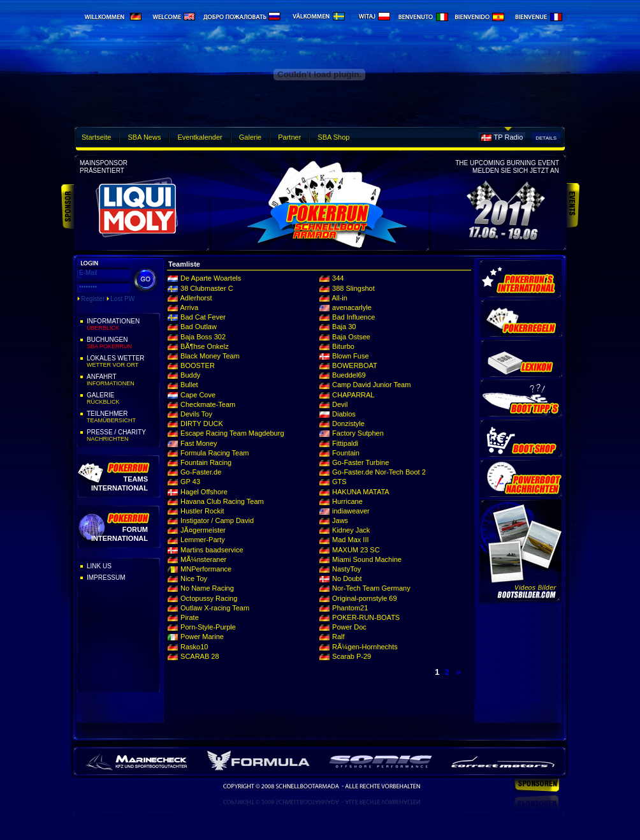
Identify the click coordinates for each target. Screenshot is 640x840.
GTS (339, 482)
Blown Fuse (350, 356)
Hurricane (347, 501)
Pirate (190, 617)
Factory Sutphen (358, 433)
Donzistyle (348, 424)
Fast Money (199, 443)
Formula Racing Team (215, 453)
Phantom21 (350, 608)
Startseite (96, 137)
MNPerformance (206, 569)
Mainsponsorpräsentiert (104, 167)
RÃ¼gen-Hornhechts (365, 647)
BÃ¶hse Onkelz (205, 346)
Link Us (99, 566)
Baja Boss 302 (203, 337)
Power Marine (202, 637)
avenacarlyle (352, 307)
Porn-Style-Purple (208, 627)
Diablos (344, 414)
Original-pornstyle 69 (365, 598)
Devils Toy (196, 414)
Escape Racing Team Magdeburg (232, 433)
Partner (289, 137)
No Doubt (347, 578)
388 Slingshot (353, 288)
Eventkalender (200, 137)
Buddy (190, 375)
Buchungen (122, 343)
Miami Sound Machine (367, 559)
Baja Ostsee (351, 337)
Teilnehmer (122, 417)
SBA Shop (333, 137)
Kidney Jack (351, 530)
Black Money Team (210, 356)
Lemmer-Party (203, 540)
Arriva (189, 307)
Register (93, 299)
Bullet (189, 385)
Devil (340, 404)
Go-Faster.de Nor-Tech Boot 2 (379, 472)
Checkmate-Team (208, 404)
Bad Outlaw (199, 327)
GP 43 (190, 482)
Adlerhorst (196, 298)
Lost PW (122, 299)
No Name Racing (207, 588)
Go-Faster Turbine (360, 462)
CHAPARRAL (353, 395)
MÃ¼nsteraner (203, 559)
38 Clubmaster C (207, 288)
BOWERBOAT (355, 365)
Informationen (122, 325)
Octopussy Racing (209, 598)
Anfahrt (122, 380)
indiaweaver (351, 511)
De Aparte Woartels (211, 278)
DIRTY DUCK (202, 424)
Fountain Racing (206, 462)
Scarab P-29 (352, 656)
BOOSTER (198, 365)
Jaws (340, 520)
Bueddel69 (349, 375)
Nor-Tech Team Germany (371, 588)
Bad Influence (353, 317)
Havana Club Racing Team (222, 501)
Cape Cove (198, 395)
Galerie (250, 137)
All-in (339, 298)
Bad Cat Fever (203, 317)
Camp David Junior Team (371, 385)
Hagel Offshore (204, 492)
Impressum (106, 578)
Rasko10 (194, 647)
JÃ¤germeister (203, 530)
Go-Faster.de (201, 472)
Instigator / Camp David (217, 520)
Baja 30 (344, 327)
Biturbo (343, 346)
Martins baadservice (212, 550)
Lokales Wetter (122, 362)
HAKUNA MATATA (361, 492)
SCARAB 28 (200, 656)
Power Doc (349, 627)
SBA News (144, 137)
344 (338, 278)
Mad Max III (350, 540)
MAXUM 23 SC (356, 550)
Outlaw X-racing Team (215, 608)
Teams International (120, 483)
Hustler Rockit (202, 511)
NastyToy (346, 569)
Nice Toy (194, 578)
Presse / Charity (122, 436)
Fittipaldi (345, 443)
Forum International (120, 534)
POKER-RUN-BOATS (366, 617)
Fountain (346, 453)
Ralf (338, 637)
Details (546, 138)
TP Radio (509, 137)
